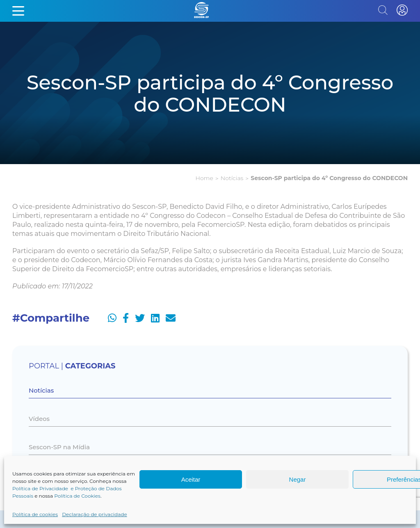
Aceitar (191, 479)
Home (204, 178)
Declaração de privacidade (95, 514)
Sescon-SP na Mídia (59, 447)
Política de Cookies (77, 496)
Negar (298, 479)
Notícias (232, 178)
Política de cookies (35, 514)
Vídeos (39, 419)
